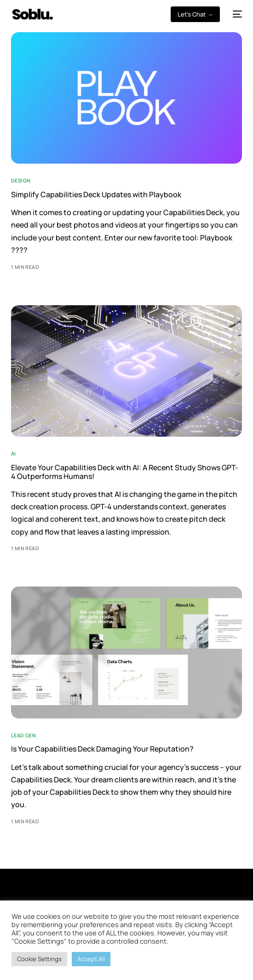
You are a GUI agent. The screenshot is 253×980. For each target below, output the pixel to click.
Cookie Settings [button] (39, 959)
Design (21, 180)
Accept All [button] (91, 959)
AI (14, 453)
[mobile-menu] (236, 14)
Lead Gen (24, 735)
